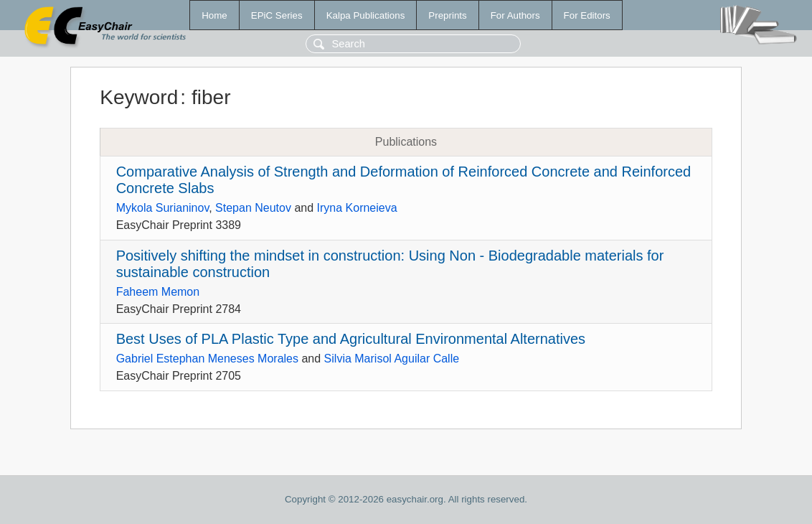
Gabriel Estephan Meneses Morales (207, 359)
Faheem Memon (158, 292)
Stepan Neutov (253, 208)
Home (214, 15)
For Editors (587, 15)
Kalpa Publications (366, 15)
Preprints (447, 15)
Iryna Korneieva (357, 208)
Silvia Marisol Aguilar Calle (392, 359)
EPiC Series (277, 15)
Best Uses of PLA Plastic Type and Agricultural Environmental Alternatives (351, 339)
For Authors (515, 15)
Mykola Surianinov (163, 208)
